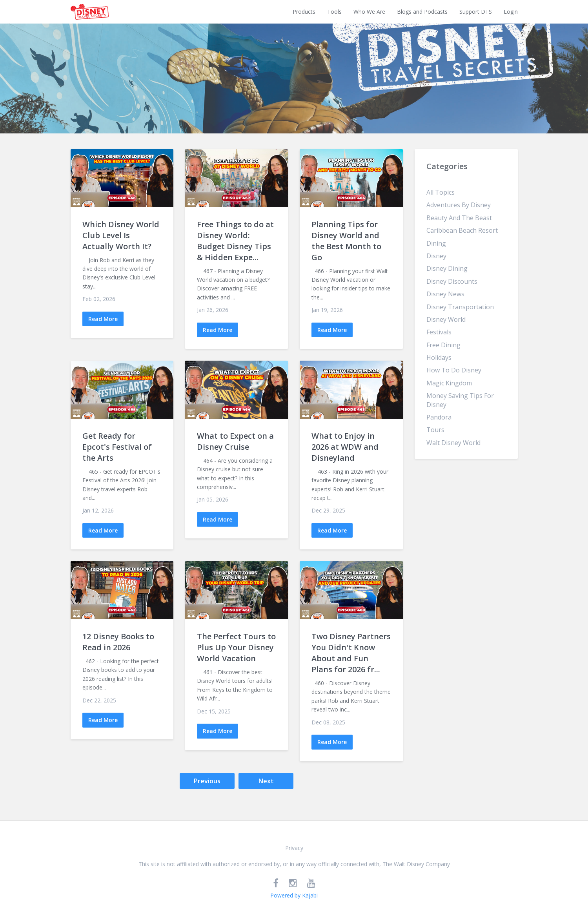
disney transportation (460, 307)
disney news (445, 294)
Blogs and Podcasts (422, 12)
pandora (439, 417)
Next (266, 781)
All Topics (441, 192)
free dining (443, 345)
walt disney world (453, 443)
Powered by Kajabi (294, 895)
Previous (207, 781)
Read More (103, 319)
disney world (446, 319)
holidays (439, 358)
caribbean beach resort (462, 230)
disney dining (447, 268)
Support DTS (476, 12)
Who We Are (369, 12)
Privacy (294, 848)
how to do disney (454, 370)
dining (436, 243)
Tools (334, 12)
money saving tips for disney (460, 400)
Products (304, 12)
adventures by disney (459, 205)
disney (436, 256)
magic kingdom (449, 383)
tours (435, 430)
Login (511, 12)
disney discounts (452, 281)
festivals (439, 332)
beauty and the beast (459, 218)
